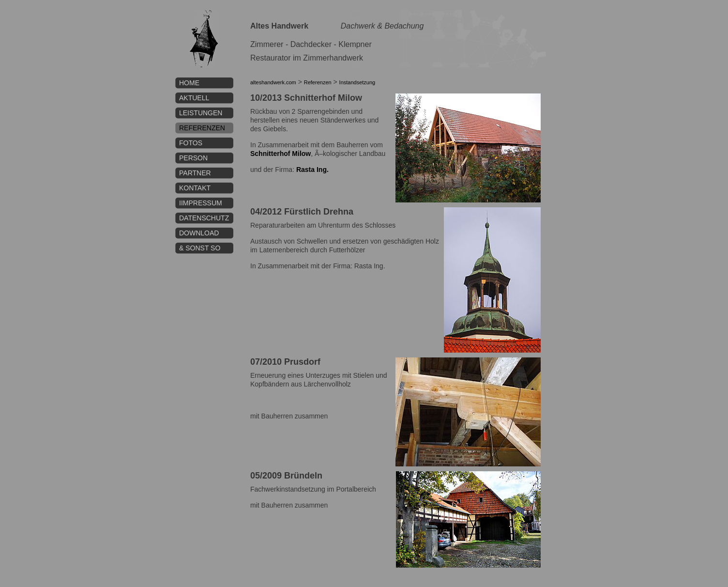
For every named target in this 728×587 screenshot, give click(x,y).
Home (189, 83)
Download (199, 233)
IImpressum (201, 203)
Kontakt (195, 188)
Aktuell (194, 98)
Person (193, 158)
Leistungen (201, 113)
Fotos (191, 143)
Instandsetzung (357, 82)
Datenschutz (204, 218)
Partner (195, 173)
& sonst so (200, 248)
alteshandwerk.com (273, 82)
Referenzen (202, 128)
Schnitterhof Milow (281, 154)
